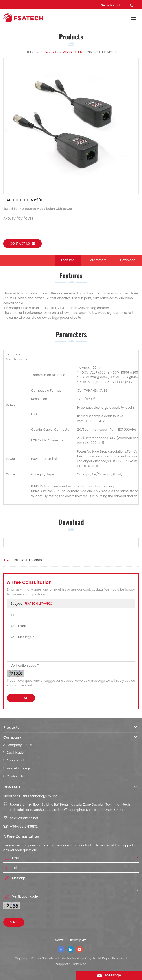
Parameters (97, 260)
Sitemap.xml (78, 940)
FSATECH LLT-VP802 (29, 560)
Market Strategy (19, 768)
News (59, 940)
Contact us (22, 243)
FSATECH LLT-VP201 (39, 604)
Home (33, 52)
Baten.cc (79, 964)
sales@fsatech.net (24, 818)
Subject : (32, 604)
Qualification (16, 753)
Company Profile (19, 745)
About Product (18, 760)
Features (68, 260)
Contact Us (15, 776)
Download (128, 260)
